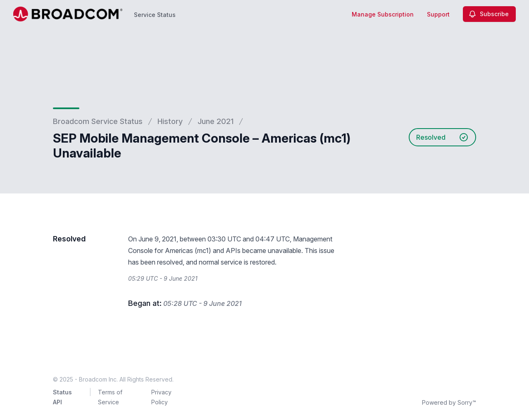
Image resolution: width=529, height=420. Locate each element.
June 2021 (216, 121)
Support (438, 14)
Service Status (155, 15)
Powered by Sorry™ (449, 402)
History (170, 121)
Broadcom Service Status (98, 121)
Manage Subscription (383, 14)
